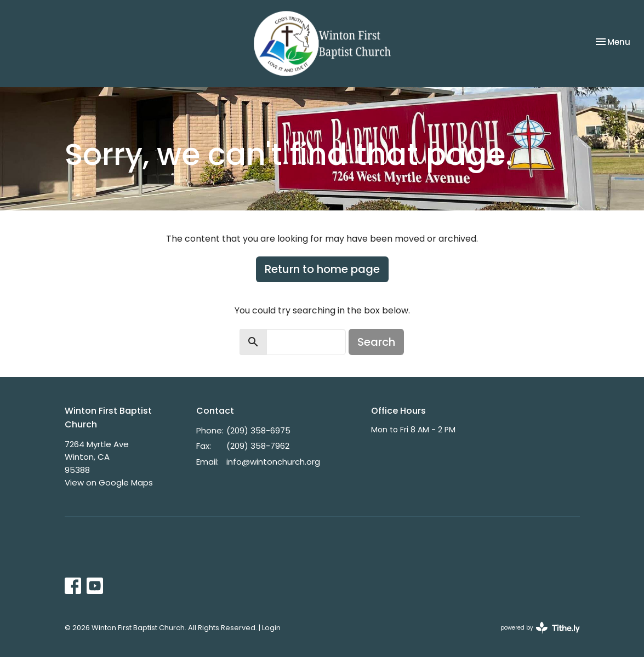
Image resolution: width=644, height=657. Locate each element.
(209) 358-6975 (258, 430)
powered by (540, 628)
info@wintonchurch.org (273, 462)
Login (271, 628)
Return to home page (322, 269)
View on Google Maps (109, 482)
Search (376, 342)
